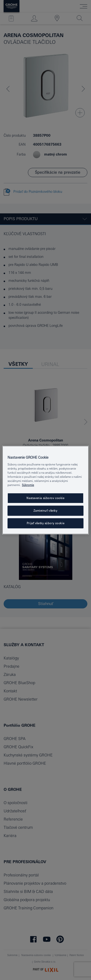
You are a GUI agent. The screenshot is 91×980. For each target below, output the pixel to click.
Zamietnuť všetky (45, 511)
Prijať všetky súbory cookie (45, 523)
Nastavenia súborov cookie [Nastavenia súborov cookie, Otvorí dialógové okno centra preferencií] (45, 498)
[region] (45, 490)
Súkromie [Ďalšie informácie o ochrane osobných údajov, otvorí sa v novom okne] (28, 485)
